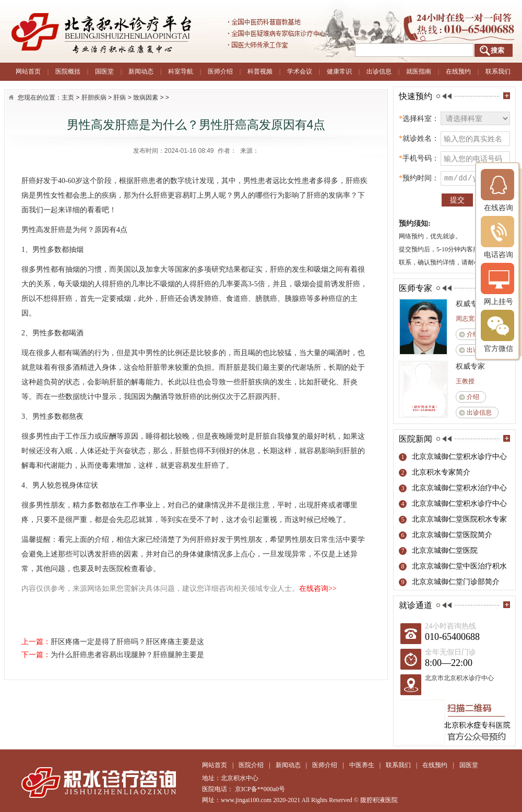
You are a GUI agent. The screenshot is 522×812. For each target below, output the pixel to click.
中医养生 (362, 765)
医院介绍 (251, 765)
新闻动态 (141, 71)
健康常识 (339, 71)
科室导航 (181, 71)
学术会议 (300, 71)
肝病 (120, 98)
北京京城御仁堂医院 (445, 550)
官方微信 (499, 331)
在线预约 (458, 71)
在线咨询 (499, 190)
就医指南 (419, 71)
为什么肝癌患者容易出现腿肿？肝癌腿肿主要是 (127, 655)
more (507, 96)
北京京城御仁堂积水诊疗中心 (459, 457)
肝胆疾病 (94, 98)
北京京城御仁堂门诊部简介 (456, 582)
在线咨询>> (318, 589)
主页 (68, 98)
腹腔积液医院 (379, 800)
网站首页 (28, 71)
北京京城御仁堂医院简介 (452, 535)
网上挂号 (499, 284)
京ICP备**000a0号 (260, 789)
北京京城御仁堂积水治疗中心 (459, 488)
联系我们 (498, 71)
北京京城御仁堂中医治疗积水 (459, 566)
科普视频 (260, 71)
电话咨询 (499, 237)
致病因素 (146, 98)
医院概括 (68, 71)
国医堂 (104, 71)
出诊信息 (379, 71)
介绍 (473, 334)
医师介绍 (220, 71)
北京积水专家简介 (441, 472)
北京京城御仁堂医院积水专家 (459, 519)
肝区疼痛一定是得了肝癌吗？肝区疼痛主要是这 (127, 642)
